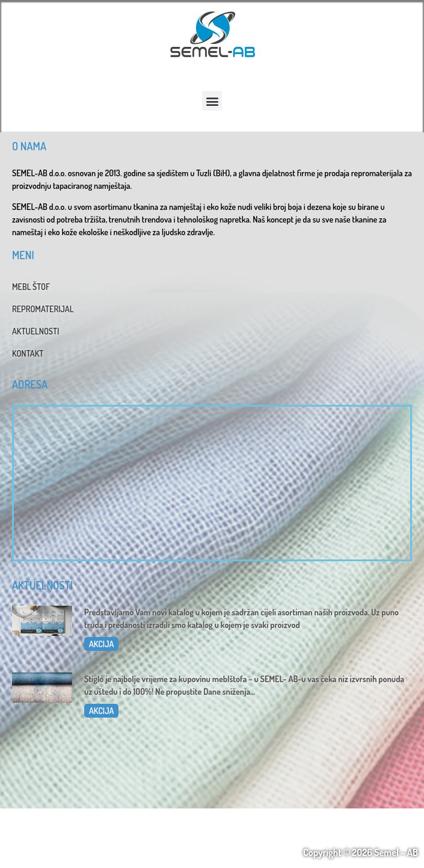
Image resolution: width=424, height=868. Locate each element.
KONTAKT (28, 353)
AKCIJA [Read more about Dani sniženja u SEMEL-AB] (101, 711)
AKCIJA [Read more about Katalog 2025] (101, 644)
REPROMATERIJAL (43, 309)
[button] (212, 101)
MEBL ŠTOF (31, 287)
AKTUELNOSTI (35, 331)
